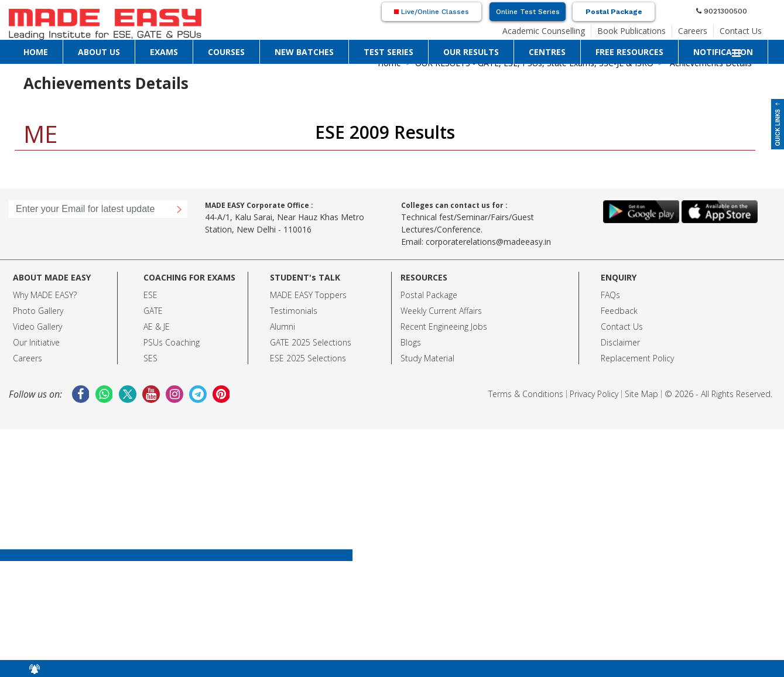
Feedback (619, 311)
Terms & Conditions (526, 394)
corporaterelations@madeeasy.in (488, 242)
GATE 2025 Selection (309, 342)
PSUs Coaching (172, 342)
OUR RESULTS (471, 52)
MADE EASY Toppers (308, 295)
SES (150, 358)
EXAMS (164, 52)
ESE (150, 295)
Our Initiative (36, 342)
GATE (153, 311)
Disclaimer (620, 342)
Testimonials (294, 311)
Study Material (427, 358)
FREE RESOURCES (629, 52)
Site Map (641, 394)
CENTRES (547, 52)
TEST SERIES (388, 52)
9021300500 (722, 11)
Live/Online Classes (432, 12)
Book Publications (631, 31)
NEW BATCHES (304, 52)
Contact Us (741, 31)
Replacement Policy (637, 358)
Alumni (283, 326)
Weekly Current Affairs (441, 311)
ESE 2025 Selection (306, 358)
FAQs (610, 295)
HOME (36, 52)
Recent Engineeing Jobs (444, 326)
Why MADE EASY (43, 295)
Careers (693, 31)
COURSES (226, 52)
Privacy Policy (594, 394)
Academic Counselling (544, 31)
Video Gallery (37, 326)
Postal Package (614, 12)
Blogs (411, 342)
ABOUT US (99, 52)
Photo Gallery (38, 311)
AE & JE (157, 326)
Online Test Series (528, 12)
